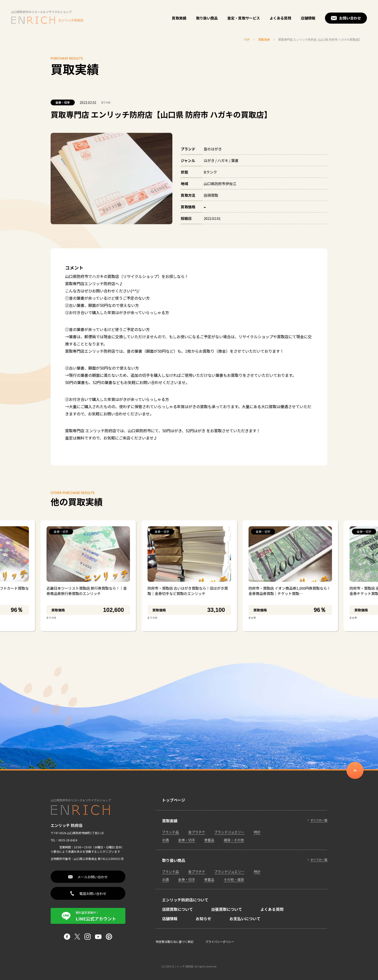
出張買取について (227, 909)
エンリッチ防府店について (185, 900)
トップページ (174, 800)
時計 (257, 832)
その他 (106, 102)
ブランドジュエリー (229, 832)
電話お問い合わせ (93, 893)
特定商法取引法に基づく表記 (175, 942)
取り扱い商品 (207, 18)
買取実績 (179, 18)
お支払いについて (245, 919)
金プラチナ (197, 832)
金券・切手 (63, 102)
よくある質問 (280, 18)
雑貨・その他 (234, 840)
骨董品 (209, 840)
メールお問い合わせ (93, 877)
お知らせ (203, 919)
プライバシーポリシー (220, 942)
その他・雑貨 (234, 879)
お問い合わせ (350, 18)
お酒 (165, 840)
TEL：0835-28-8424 (64, 840)
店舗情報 (308, 18)
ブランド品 (170, 832)
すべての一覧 (319, 820)
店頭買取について (177, 909)
